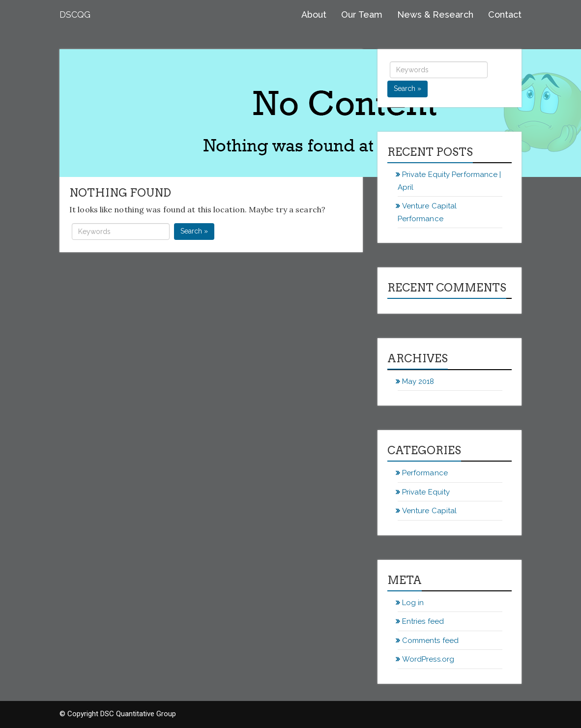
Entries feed (423, 621)
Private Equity (426, 492)
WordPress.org (428, 659)
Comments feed (430, 641)
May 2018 (418, 381)
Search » (194, 231)
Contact (505, 15)
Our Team (362, 15)
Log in (413, 603)
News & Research (435, 15)
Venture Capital (430, 511)
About (314, 15)
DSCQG (75, 15)
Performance (425, 473)
